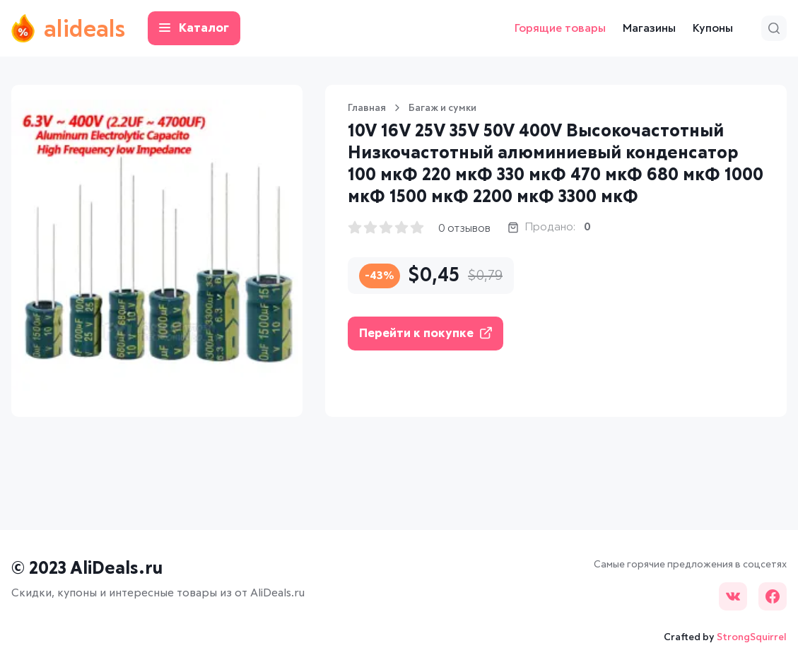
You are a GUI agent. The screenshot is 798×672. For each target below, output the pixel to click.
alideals (68, 28)
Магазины (649, 28)
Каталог (194, 29)
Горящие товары (560, 28)
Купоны (713, 28)
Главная (367, 108)
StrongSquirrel (752, 637)
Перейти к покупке (426, 333)
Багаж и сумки (442, 108)
